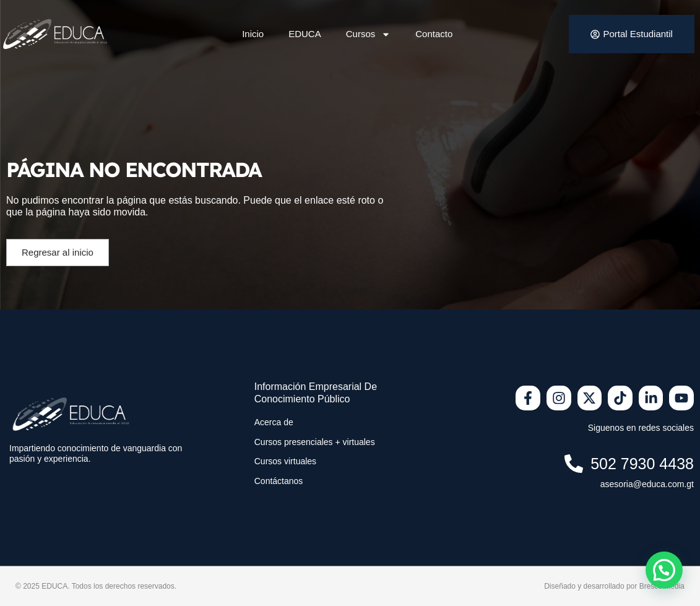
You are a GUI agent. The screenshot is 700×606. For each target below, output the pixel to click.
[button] (664, 570)
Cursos (369, 34)
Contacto (434, 34)
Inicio (253, 34)
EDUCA (305, 34)
